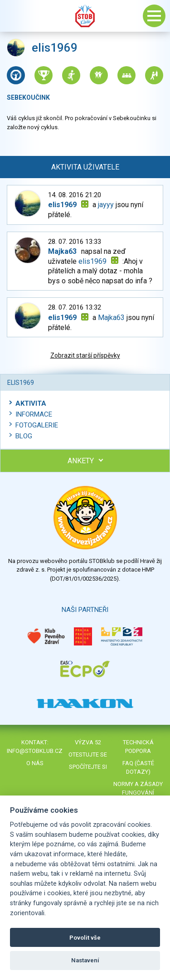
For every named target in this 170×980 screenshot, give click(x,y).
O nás (35, 763)
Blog (24, 436)
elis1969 (92, 261)
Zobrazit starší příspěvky (85, 355)
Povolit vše (85, 938)
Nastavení (85, 960)
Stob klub (85, 16)
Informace (34, 414)
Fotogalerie (37, 425)
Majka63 (111, 318)
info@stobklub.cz (35, 751)
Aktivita (31, 403)
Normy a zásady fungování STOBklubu (138, 793)
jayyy (106, 205)
